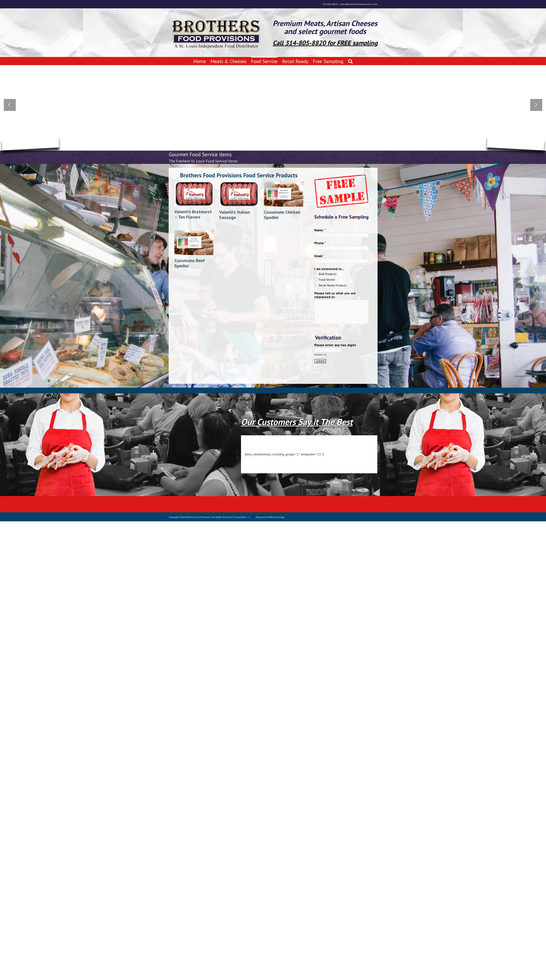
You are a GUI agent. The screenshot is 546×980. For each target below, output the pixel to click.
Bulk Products (328, 274)
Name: (320, 230)
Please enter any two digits (335, 345)
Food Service (327, 280)
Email (319, 256)
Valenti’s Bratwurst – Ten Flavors (193, 214)
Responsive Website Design (270, 517)
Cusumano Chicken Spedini (282, 215)
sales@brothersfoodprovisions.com (359, 4)
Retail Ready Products (333, 285)
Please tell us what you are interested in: (335, 295)
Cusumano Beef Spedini (190, 263)
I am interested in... (329, 269)
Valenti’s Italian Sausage (234, 215)
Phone (320, 243)
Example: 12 (320, 355)
